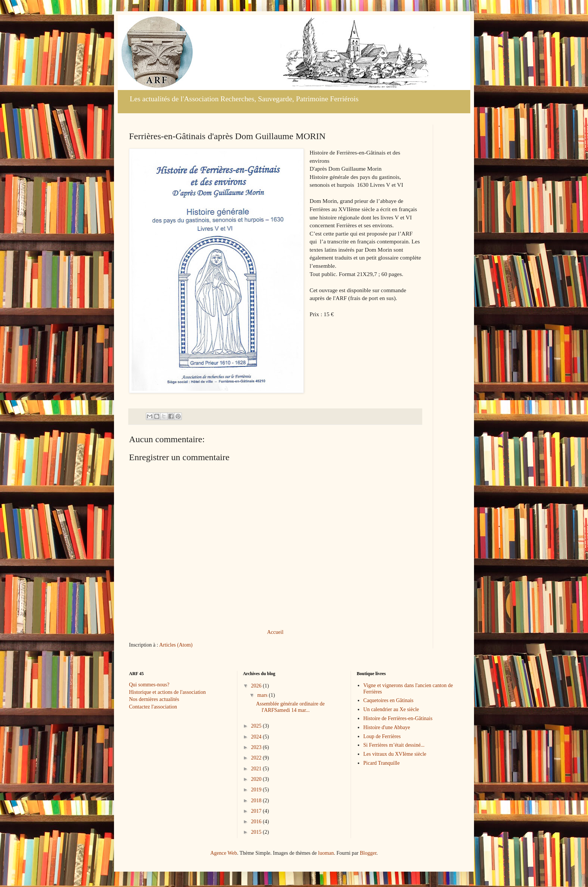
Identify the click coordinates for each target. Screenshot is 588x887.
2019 (257, 790)
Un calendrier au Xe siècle (391, 709)
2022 (257, 758)
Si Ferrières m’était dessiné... (394, 745)
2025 (257, 726)
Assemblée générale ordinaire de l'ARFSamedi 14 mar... (290, 707)
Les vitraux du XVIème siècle (395, 754)
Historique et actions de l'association (167, 692)
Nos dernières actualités (154, 699)
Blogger (368, 853)
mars (263, 695)
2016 (257, 822)
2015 (257, 832)
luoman (326, 853)
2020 (257, 779)
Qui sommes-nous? (149, 685)
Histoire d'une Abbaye (387, 727)
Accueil (275, 632)
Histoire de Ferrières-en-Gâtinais (398, 718)
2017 (257, 811)
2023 (257, 747)
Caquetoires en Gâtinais (388, 700)
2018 (257, 801)
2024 (257, 737)
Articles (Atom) (176, 645)
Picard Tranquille (382, 763)
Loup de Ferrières (382, 736)
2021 (257, 769)
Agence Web (224, 853)
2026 (257, 686)
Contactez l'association (153, 707)
